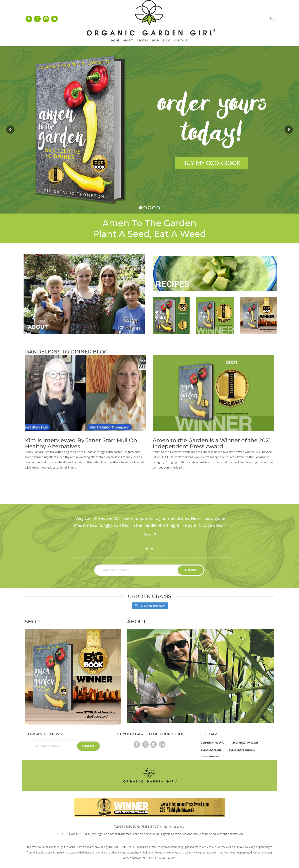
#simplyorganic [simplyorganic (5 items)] (210, 756)
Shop (155, 41)
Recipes (142, 41)
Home (115, 41)
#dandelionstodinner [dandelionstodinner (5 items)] (246, 743)
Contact (181, 41)
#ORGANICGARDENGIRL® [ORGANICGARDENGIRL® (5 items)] (242, 750)
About (128, 41)
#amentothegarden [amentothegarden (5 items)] (213, 743)
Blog (166, 41)
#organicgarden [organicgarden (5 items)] (211, 750)
